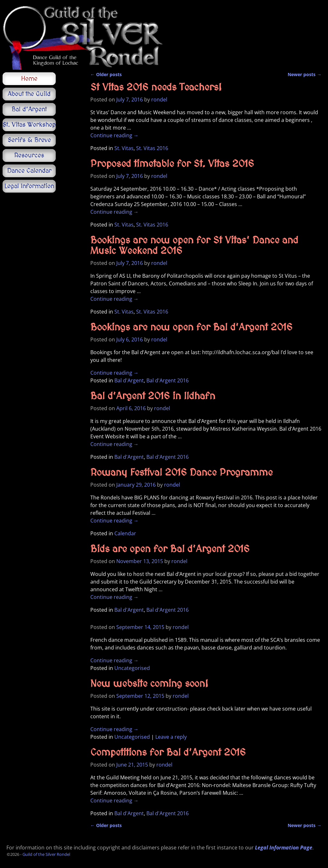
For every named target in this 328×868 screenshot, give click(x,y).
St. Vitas (124, 148)
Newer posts (304, 74)
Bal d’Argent (29, 109)
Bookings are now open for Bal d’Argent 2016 (191, 328)
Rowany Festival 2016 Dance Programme (181, 473)
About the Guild (29, 94)
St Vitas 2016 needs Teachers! (156, 88)
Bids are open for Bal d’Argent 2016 (170, 549)
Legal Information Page (284, 848)
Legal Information (29, 186)
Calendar (125, 533)
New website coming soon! (149, 684)
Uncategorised (132, 668)
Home (29, 79)
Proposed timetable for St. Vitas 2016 (172, 164)
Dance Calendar (29, 171)
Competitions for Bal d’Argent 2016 (168, 753)
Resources (29, 155)
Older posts (106, 74)
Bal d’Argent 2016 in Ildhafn (153, 396)
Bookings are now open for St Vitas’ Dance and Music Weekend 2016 (194, 246)
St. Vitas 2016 (152, 148)
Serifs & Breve (29, 140)
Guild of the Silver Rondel (46, 854)
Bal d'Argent (129, 380)
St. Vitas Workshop (29, 125)
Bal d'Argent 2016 (168, 380)
